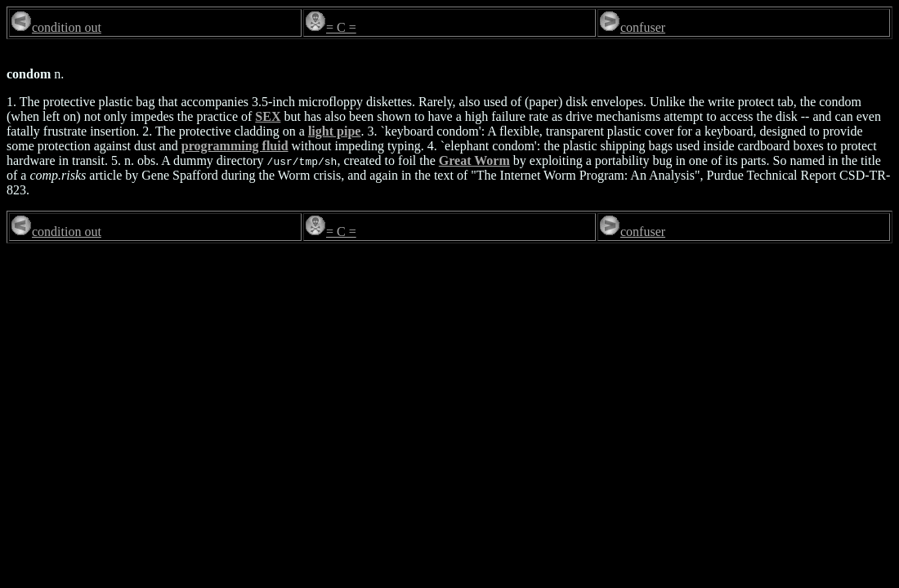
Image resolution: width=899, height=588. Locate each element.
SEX (268, 116)
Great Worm (474, 160)
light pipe (334, 131)
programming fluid (235, 146)
